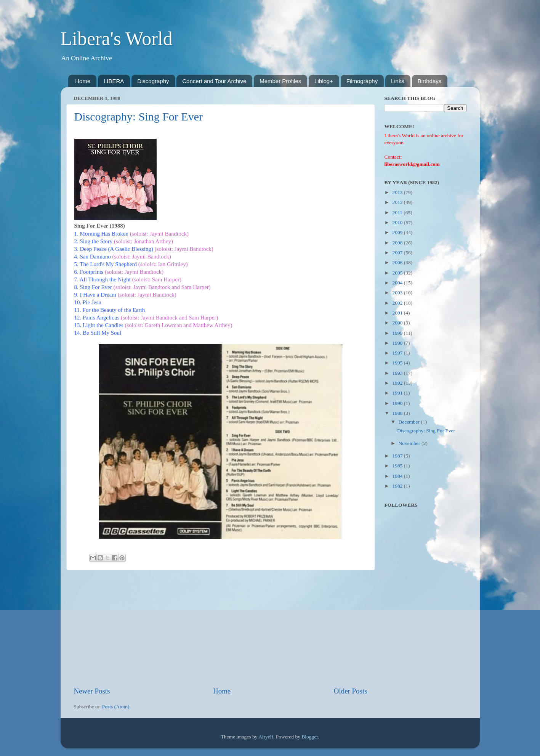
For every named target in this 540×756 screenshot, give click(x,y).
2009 (398, 232)
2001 (398, 313)
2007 (398, 253)
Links (398, 81)
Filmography (362, 81)
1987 (398, 456)
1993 (398, 373)
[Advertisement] (221, 628)
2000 (398, 323)
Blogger (310, 737)
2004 (398, 283)
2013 (398, 192)
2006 (398, 262)
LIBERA (114, 81)
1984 (398, 476)
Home (83, 81)
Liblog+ (324, 81)
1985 (398, 466)
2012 (398, 202)
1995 (398, 363)
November (410, 443)
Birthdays (430, 81)
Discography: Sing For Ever (139, 116)
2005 (398, 273)
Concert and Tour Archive (214, 81)
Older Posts (351, 691)
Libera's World (117, 39)
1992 (398, 383)
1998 (398, 343)
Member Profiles (280, 81)
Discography (153, 81)
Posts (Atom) (116, 707)
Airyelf (266, 737)
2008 (398, 243)
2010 (398, 222)
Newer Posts (92, 691)
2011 (398, 213)
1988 (398, 413)
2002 (398, 303)
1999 (398, 333)
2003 (398, 293)
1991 (398, 393)
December (410, 422)
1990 (398, 403)
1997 (398, 353)
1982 (398, 486)
